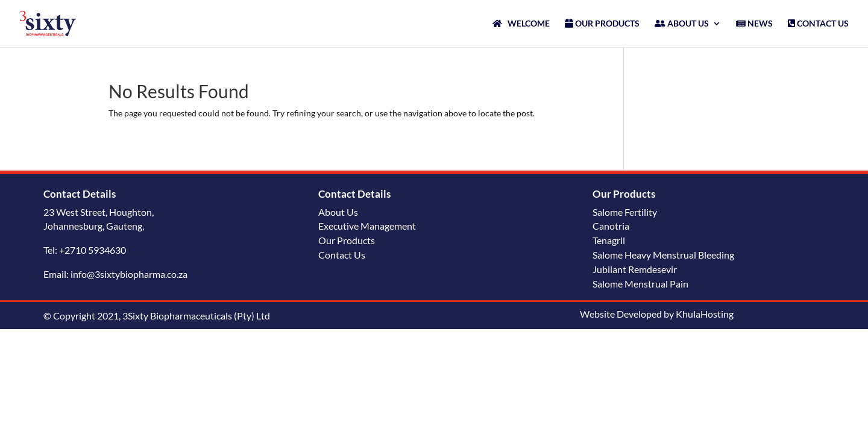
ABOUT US (682, 24)
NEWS (754, 24)
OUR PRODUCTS (602, 24)
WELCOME (521, 24)
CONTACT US (818, 24)
